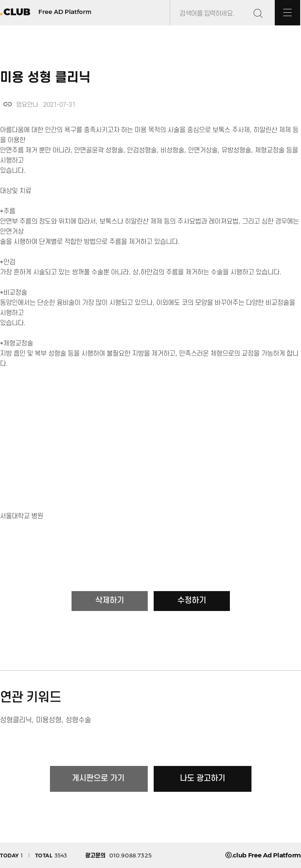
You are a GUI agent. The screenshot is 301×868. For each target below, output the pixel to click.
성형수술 (78, 720)
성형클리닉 (16, 720)
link (8, 104)
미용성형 (49, 720)
